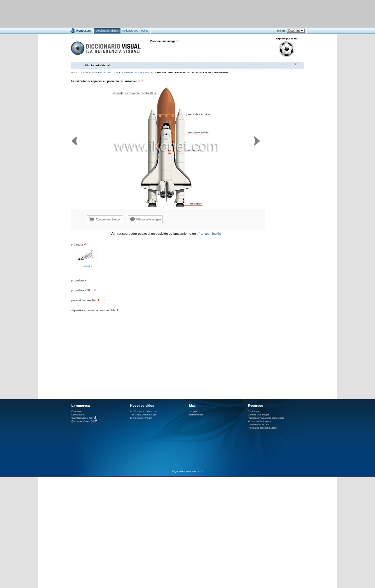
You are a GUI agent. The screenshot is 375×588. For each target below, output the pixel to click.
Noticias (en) (78, 415)
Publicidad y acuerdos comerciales (266, 418)
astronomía (89, 73)
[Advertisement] (170, 13)
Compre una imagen (259, 415)
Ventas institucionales (259, 421)
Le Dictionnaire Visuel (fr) (143, 411)
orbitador (87, 266)
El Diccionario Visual (141, 418)
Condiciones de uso (258, 425)
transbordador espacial (137, 73)
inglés (217, 234)
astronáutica (108, 73)
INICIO (75, 73)
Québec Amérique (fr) (83, 421)
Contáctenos (255, 411)
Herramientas (196, 415)
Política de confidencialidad (262, 428)
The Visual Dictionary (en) (144, 415)
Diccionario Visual (97, 65)
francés (204, 234)
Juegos (193, 411)
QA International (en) (82, 418)
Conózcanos (78, 411)
